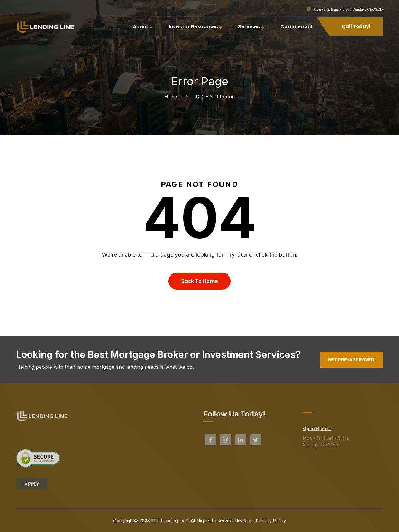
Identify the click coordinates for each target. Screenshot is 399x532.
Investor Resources (193, 27)
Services (249, 27)
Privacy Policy (271, 521)
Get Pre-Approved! (352, 360)
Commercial (296, 27)
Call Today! (356, 26)
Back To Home (200, 281)
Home (173, 97)
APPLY (32, 486)
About (141, 27)
